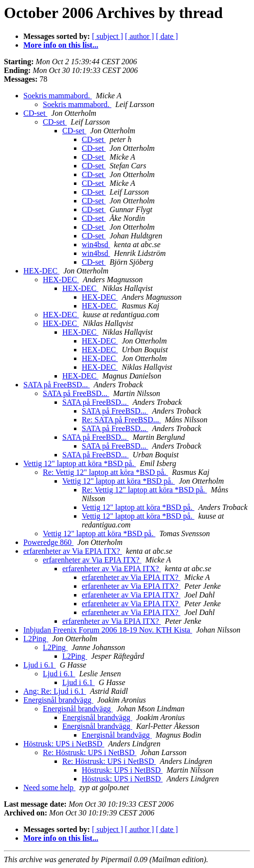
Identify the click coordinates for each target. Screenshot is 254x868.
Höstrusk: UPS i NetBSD (64, 744)
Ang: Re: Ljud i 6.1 (55, 691)
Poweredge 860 (48, 542)
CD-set (35, 113)
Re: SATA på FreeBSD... (121, 420)
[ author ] (140, 36)
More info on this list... (61, 45)
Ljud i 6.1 (40, 665)
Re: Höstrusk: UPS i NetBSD (90, 752)
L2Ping (36, 639)
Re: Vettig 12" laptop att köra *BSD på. (105, 472)
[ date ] (167, 36)
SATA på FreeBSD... (57, 385)
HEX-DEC (41, 271)
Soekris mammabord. (58, 96)
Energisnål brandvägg (58, 700)
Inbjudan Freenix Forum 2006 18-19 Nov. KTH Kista (108, 630)
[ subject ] (108, 36)
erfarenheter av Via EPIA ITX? (73, 551)
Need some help (49, 787)
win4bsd (96, 244)
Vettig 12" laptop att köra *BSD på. (80, 463)
